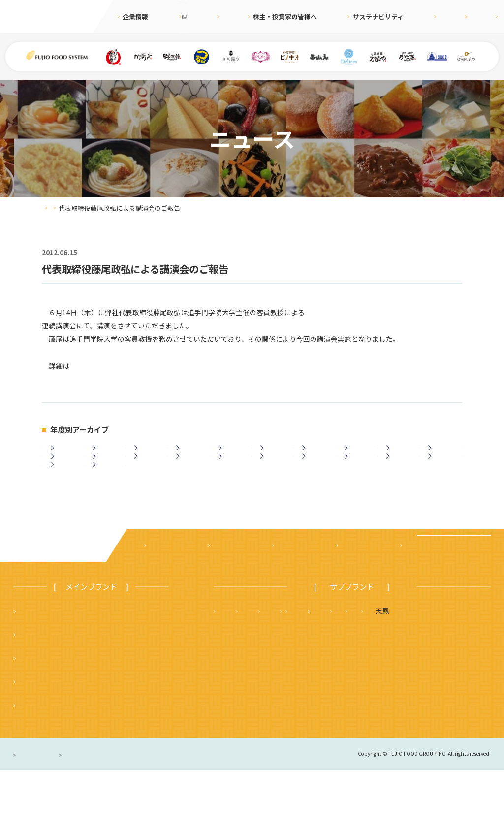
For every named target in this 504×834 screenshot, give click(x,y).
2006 (443, 477)
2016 (65, 477)
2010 (275, 477)
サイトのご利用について (156, 818)
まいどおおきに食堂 (50, 674)
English (444, 16)
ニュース (222, 16)
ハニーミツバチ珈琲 (314, 721)
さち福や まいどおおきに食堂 (345, 674)
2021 (275, 454)
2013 (149, 477)
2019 (359, 454)
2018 (401, 454)
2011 (233, 477)
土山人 (432, 698)
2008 (359, 477)
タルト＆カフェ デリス (257, 698)
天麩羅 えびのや (247, 674)
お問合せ (483, 16)
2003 (107, 499)
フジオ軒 (472, 674)
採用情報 (405, 16)
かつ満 (425, 674)
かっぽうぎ (36, 745)
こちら (80, 366)
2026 (65, 454)
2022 (233, 454)
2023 (191, 454)
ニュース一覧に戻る (252, 547)
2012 (191, 477)
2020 (317, 454)
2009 (317, 477)
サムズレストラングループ (358, 698)
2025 (107, 454)
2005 (65, 499)
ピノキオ (32, 769)
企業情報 (135, 16)
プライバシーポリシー (48, 818)
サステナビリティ (353, 16)
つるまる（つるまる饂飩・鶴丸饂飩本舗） (84, 721)
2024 (149, 454)
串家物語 (32, 698)
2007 (401, 477)
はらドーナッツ (243, 721)
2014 (107, 477)
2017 (443, 454)
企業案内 (160, 609)
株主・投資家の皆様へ (281, 16)
